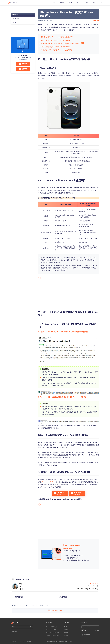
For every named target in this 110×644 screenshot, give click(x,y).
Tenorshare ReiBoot (49, 482)
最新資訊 (86, 3)
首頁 (54, 3)
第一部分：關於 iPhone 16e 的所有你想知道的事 (57, 37)
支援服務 (94, 3)
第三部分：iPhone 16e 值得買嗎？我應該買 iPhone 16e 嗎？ (61, 44)
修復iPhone (16, 19)
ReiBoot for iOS (23, 55)
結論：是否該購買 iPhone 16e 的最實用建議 (55, 47)
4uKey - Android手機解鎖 (52, 633)
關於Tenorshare (68, 627)
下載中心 (71, 3)
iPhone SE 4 (50, 21)
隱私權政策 (14, 642)
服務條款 (22, 642)
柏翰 (39, 21)
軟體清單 (62, 3)
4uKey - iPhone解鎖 (51, 630)
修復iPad (15, 22)
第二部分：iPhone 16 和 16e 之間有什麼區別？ (56, 40)
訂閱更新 (66, 636)
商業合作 (66, 633)
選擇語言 (21, 632)
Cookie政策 (29, 642)
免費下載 (23, 64)
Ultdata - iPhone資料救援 (53, 636)
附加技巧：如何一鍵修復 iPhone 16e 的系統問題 (57, 50)
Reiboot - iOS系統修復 (52, 627)
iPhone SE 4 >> (22, 606)
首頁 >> (15, 606)
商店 (78, 3)
